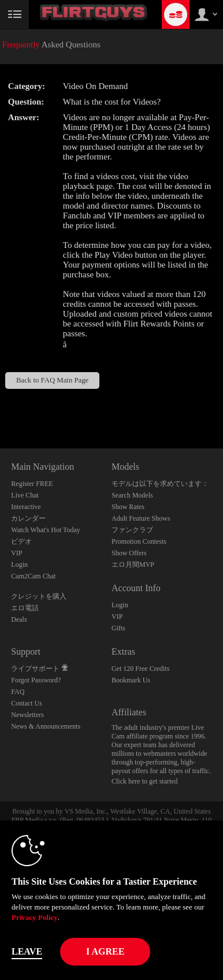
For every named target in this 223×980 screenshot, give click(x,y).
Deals (19, 619)
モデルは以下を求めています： (160, 484)
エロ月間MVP (133, 565)
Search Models (132, 495)
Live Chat (25, 495)
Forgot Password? (36, 680)
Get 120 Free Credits (140, 669)
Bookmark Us (131, 680)
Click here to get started (145, 781)
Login (19, 565)
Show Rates (128, 507)
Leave (27, 951)
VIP (16, 553)
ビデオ (21, 541)
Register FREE (32, 484)
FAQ (18, 692)
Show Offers (129, 553)
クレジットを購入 (39, 596)
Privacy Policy (35, 917)
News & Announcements (46, 726)
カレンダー (28, 518)
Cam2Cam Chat (33, 576)
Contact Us (27, 703)
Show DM (0, 405)
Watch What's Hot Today (46, 530)
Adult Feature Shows (141, 518)
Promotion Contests (139, 541)
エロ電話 (25, 608)
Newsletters (27, 715)
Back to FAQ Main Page (52, 380)
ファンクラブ (132, 530)
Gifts (118, 628)
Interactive (26, 507)
